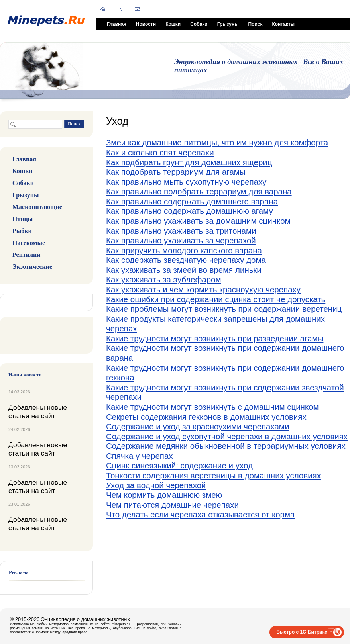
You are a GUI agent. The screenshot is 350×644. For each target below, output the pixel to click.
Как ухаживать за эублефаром (164, 279)
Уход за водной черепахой (156, 485)
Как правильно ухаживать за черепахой (181, 240)
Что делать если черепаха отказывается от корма (200, 514)
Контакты (283, 24)
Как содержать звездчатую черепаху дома (186, 260)
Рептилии (26, 255)
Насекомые (29, 243)
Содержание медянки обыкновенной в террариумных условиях (226, 446)
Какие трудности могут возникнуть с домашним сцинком (212, 407)
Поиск (255, 24)
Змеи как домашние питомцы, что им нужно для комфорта (217, 142)
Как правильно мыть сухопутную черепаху (186, 182)
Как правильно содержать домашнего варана (192, 201)
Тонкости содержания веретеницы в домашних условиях (213, 475)
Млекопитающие (37, 207)
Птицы (23, 219)
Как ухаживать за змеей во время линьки (184, 270)
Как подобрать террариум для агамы (176, 172)
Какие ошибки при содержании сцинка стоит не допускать (216, 299)
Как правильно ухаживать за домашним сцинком (198, 221)
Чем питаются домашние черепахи (172, 505)
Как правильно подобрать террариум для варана (199, 191)
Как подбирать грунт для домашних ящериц (189, 162)
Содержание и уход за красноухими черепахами (198, 426)
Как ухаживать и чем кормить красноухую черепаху (203, 289)
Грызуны (228, 24)
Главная (117, 24)
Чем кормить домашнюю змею (164, 495)
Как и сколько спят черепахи (160, 152)
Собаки (199, 24)
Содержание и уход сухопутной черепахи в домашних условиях (227, 436)
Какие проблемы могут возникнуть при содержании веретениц (224, 309)
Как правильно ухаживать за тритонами (181, 231)
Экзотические (32, 267)
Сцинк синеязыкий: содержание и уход (179, 465)
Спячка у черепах (140, 456)
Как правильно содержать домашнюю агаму (190, 211)
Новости (146, 24)
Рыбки (22, 231)
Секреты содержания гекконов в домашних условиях (206, 417)
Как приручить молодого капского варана (184, 250)
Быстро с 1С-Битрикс (302, 632)
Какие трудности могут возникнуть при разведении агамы (215, 338)
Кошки (173, 24)
